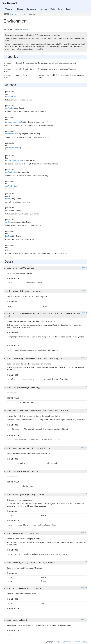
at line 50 (84, 267)
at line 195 (84, 494)
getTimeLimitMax (12, 186)
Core (23, 14)
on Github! (84, 643)
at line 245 (84, 588)
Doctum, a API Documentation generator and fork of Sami (70, 641)
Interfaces (43, 9)
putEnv (8, 210)
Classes (20, 9)
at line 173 (84, 448)
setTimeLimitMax (12, 172)
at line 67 (84, 291)
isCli (7, 250)
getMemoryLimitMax (13, 148)
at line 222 (84, 533)
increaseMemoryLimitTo (14, 122)
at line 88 (84, 313)
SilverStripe (15, 14)
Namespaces (31, 9)
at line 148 (84, 410)
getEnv (8, 199)
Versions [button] (9, 9)
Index (60, 9)
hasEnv (8, 236)
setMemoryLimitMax (13, 134)
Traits (53, 9)
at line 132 (84, 387)
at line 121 (84, 358)
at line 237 (84, 562)
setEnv (8, 222)
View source (23, 29)
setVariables (10, 108)
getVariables (10, 96)
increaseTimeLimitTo (13, 160)
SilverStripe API (9, 3)
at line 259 (84, 619)
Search (68, 9)
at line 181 (84, 471)
